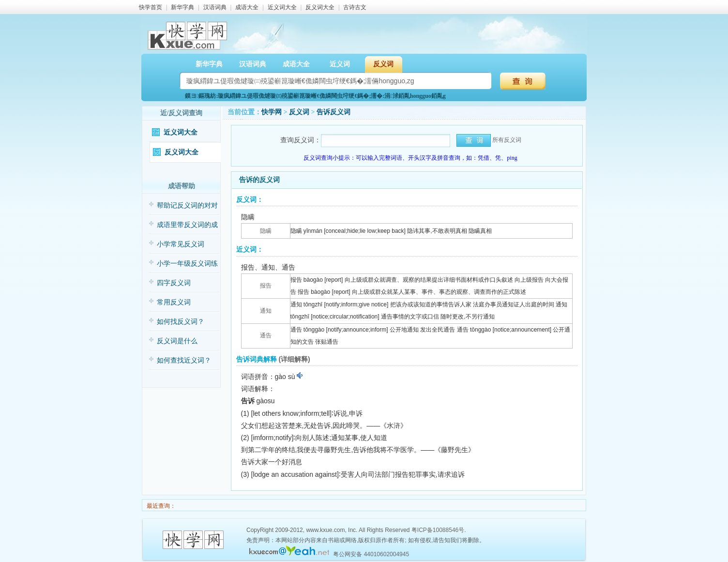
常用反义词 (174, 302)
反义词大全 (320, 7)
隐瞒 (266, 231)
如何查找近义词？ (184, 360)
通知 (266, 311)
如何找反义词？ (181, 322)
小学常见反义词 (181, 244)
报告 (266, 286)
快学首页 (151, 7)
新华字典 (182, 7)
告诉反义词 (334, 112)
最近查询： (160, 506)
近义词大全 (282, 7)
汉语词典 (215, 7)
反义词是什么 (177, 341)
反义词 (383, 64)
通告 (266, 335)
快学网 (272, 112)
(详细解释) (294, 359)
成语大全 (247, 7)
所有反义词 (507, 140)
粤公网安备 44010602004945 (371, 554)
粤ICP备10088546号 (438, 530)
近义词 (340, 64)
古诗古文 (355, 7)
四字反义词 (174, 283)
